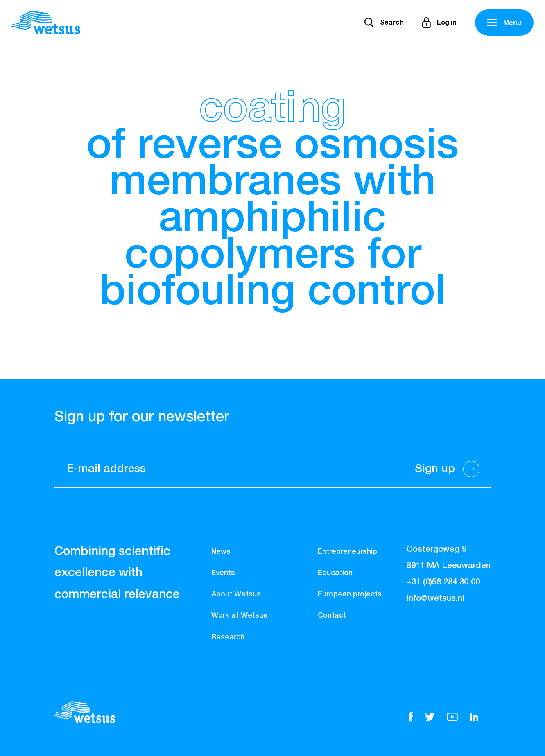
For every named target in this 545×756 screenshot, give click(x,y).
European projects (350, 594)
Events (223, 573)
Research (228, 637)
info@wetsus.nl (435, 598)
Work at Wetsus (239, 616)
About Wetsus (236, 594)
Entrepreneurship (347, 552)
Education (335, 573)
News (221, 552)
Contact (332, 616)
